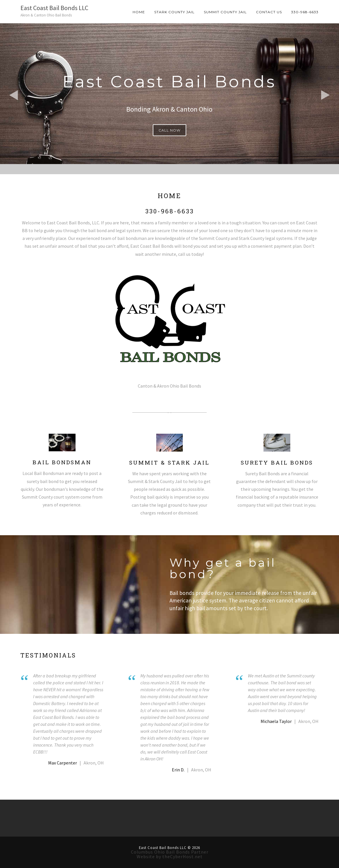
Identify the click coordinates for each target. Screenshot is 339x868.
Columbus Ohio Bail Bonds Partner (170, 852)
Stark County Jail (174, 12)
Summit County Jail (225, 12)
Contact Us (269, 12)
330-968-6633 (305, 12)
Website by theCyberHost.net (170, 856)
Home (139, 12)
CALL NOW (169, 130)
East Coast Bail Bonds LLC (54, 8)
